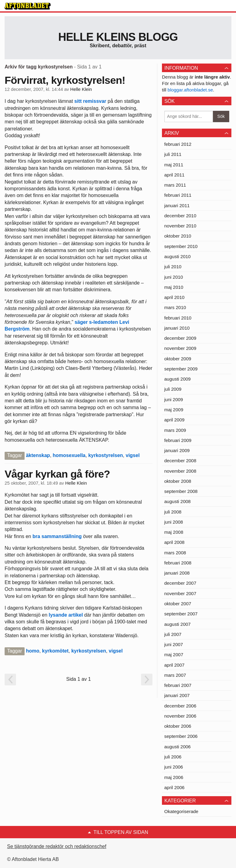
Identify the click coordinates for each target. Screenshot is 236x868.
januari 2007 (177, 695)
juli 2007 (173, 634)
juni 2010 (174, 277)
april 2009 (175, 420)
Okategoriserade (181, 811)
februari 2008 (178, 563)
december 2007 (180, 583)
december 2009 (180, 338)
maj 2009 (174, 410)
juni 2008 (174, 522)
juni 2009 (174, 399)
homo (33, 651)
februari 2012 (178, 144)
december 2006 (180, 706)
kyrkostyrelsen (106, 455)
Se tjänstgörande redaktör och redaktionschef (57, 846)
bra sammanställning (57, 536)
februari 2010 (178, 318)
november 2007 (180, 593)
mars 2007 (175, 675)
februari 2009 (178, 440)
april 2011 (175, 175)
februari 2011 (178, 195)
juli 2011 (173, 154)
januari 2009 (177, 450)
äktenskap (38, 455)
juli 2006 (173, 757)
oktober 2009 (178, 359)
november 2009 (180, 348)
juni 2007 (174, 644)
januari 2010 (177, 328)
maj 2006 (174, 777)
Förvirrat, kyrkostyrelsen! (65, 80)
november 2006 (180, 716)
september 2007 (181, 614)
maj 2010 (174, 287)
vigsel (133, 455)
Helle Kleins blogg (118, 37)
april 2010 (175, 297)
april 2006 (175, 787)
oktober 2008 (178, 481)
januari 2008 (177, 573)
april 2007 (175, 665)
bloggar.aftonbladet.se (190, 90)
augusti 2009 (178, 379)
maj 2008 (174, 532)
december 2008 (180, 461)
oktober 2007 (178, 604)
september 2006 (181, 736)
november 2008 (180, 471)
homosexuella (69, 455)
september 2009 (181, 369)
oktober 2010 (178, 236)
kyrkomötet (55, 651)
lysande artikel (66, 615)
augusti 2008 (178, 501)
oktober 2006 (178, 726)
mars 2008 (175, 553)
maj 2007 (174, 655)
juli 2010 (173, 267)
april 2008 (175, 542)
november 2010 (180, 226)
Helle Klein (81, 89)
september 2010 (181, 246)
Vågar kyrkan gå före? (57, 474)
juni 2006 (174, 767)
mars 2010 (175, 307)
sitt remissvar (90, 101)
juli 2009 (173, 389)
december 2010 (180, 216)
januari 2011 (177, 205)
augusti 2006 (178, 747)
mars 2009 (175, 430)
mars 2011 (175, 185)
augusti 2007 (178, 624)
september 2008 (181, 491)
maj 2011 (174, 165)
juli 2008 (173, 512)
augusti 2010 (178, 256)
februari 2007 (178, 685)
